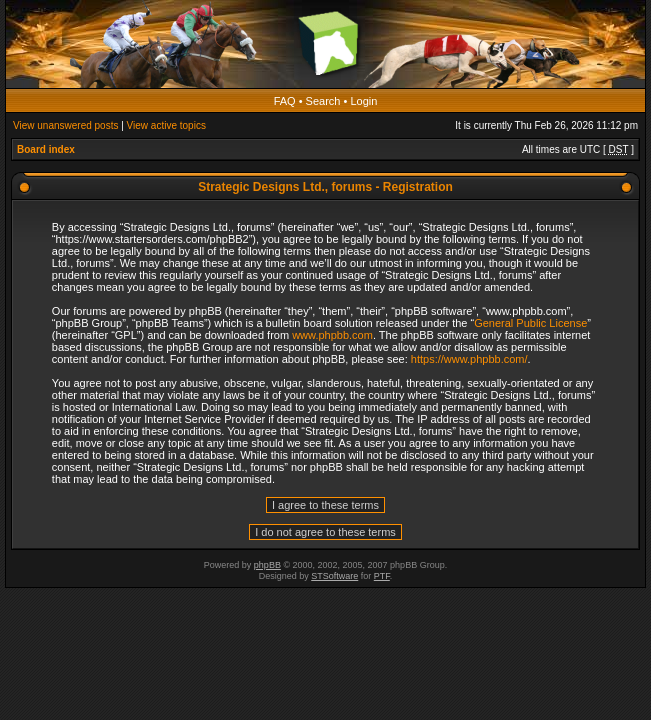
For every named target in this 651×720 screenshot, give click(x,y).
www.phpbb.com (332, 335)
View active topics (166, 125)
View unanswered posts (65, 125)
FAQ (285, 101)
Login (363, 101)
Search (323, 101)
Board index (46, 149)
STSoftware (334, 576)
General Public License (530, 323)
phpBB (267, 565)
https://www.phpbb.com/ (469, 359)
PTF (382, 576)
